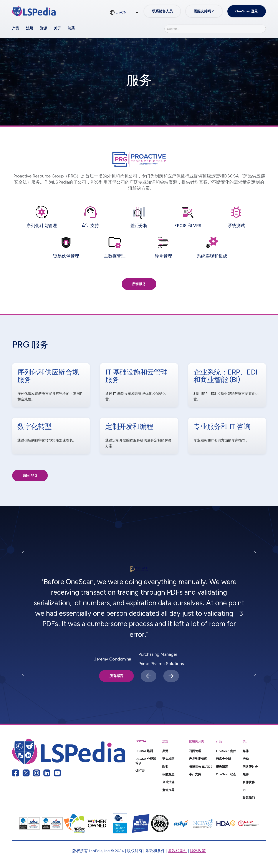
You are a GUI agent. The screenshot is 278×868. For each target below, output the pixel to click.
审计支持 (195, 774)
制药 (71, 28)
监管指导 (168, 790)
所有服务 (139, 284)
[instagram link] (36, 773)
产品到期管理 (198, 759)
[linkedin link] (47, 773)
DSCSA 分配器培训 (146, 761)
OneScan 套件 (226, 751)
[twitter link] (26, 773)
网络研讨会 (250, 767)
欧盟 (165, 767)
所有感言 (116, 676)
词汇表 (140, 771)
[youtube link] (57, 773)
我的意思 (168, 774)
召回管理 (195, 751)
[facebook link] (16, 773)
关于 (57, 28)
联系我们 (249, 798)
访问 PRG (30, 476)
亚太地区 (168, 759)
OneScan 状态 (226, 774)
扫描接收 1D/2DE (201, 767)
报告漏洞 (222, 767)
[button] (149, 676)
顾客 (246, 774)
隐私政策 (198, 851)
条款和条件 (177, 851)
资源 (43, 28)
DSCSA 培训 (144, 751)
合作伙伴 (249, 782)
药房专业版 (223, 759)
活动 (246, 759)
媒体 (246, 751)
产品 (16, 28)
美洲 (165, 751)
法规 (30, 28)
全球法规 (168, 782)
